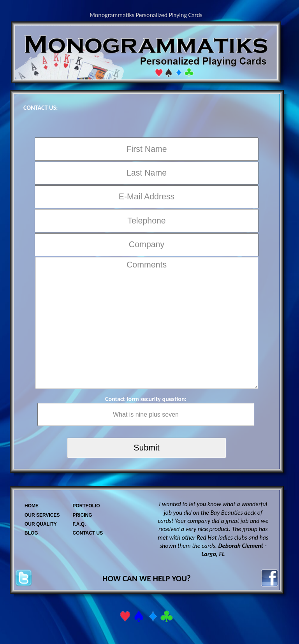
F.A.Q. (79, 524)
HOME (32, 506)
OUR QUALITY (41, 524)
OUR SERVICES (42, 515)
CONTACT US (88, 533)
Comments (146, 323)
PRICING (82, 515)
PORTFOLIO (86, 506)
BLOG (31, 533)
